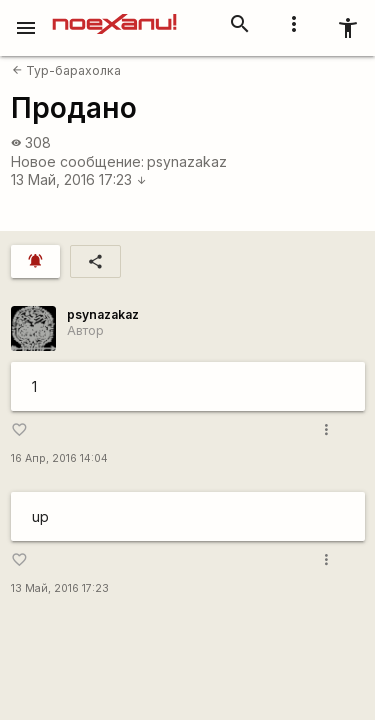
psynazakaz (187, 161)
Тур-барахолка (66, 70)
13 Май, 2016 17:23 (79, 179)
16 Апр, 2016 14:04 (59, 458)
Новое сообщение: (77, 161)
